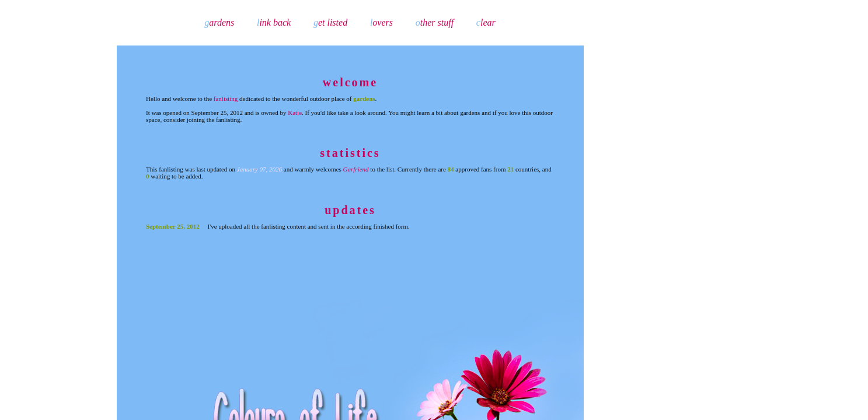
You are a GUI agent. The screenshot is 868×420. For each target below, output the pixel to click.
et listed (330, 22)
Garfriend (356, 169)
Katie (295, 113)
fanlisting (226, 99)
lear (486, 22)
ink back (274, 22)
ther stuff (435, 22)
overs (381, 22)
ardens (219, 22)
